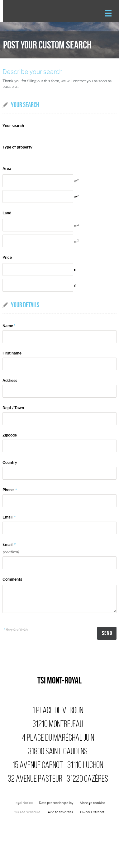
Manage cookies (93, 803)
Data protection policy (56, 803)
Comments (12, 579)
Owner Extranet (92, 812)
